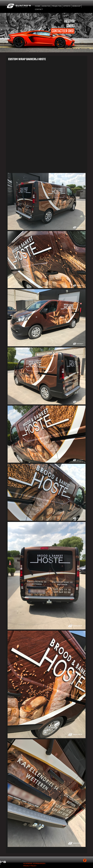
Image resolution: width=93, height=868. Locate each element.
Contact (39, 9)
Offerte (67, 6)
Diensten (46, 6)
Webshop (76, 6)
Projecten (57, 6)
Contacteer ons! (63, 31)
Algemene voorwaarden (34, 863)
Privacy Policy (30, 866)
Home (38, 6)
